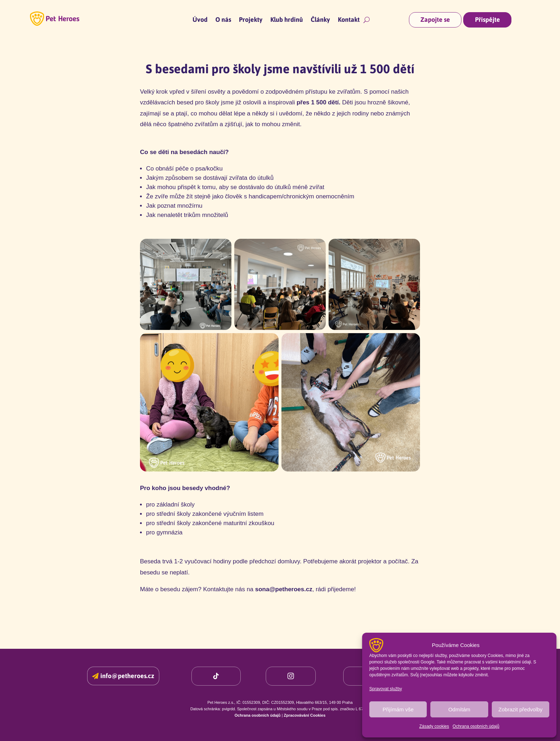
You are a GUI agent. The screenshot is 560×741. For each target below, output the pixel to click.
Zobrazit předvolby (521, 709)
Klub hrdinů (287, 20)
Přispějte (487, 19)
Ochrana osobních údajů (476, 726)
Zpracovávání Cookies (305, 715)
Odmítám (459, 709)
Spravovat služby (386, 689)
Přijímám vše (398, 709)
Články (320, 20)
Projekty (251, 20)
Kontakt (349, 20)
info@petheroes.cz (127, 676)
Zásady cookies (434, 726)
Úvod (200, 20)
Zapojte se (435, 19)
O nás (223, 20)
